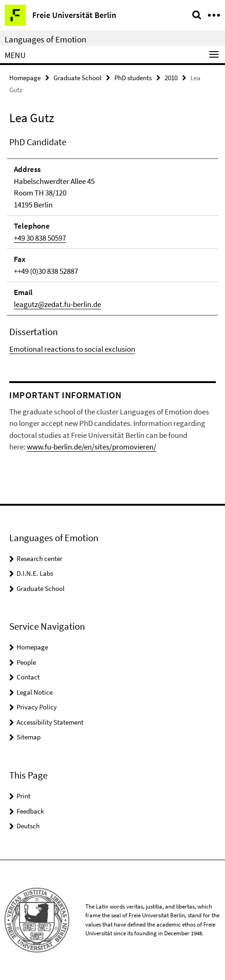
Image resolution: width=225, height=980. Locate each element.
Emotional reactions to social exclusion (72, 349)
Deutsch (28, 826)
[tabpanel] (112, 245)
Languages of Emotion (45, 39)
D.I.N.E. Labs (35, 573)
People (26, 662)
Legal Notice (35, 692)
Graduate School (77, 78)
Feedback (30, 811)
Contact (28, 677)
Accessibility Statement (50, 722)
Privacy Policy (37, 707)
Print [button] (24, 796)
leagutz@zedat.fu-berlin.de (57, 304)
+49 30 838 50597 (40, 238)
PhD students (133, 78)
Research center (39, 558)
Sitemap (29, 737)
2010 (171, 78)
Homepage (25, 78)
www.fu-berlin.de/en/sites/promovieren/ (92, 447)
